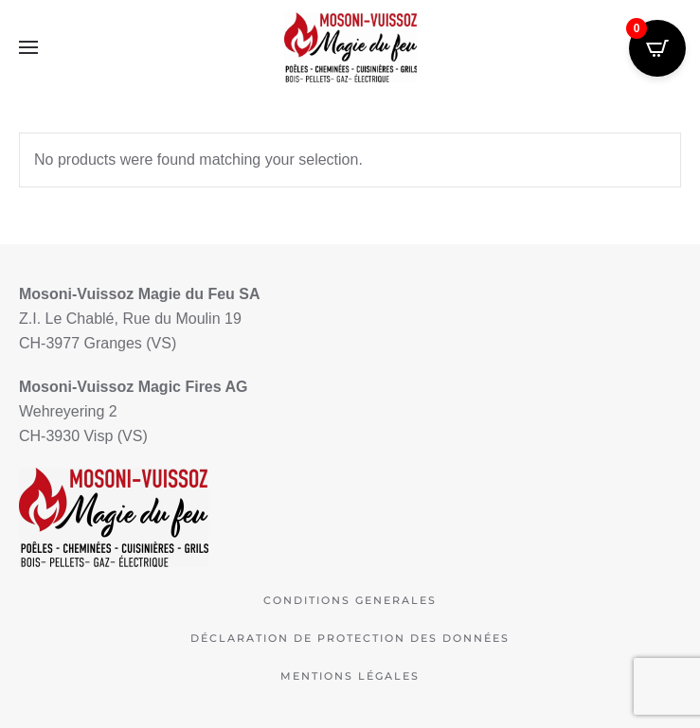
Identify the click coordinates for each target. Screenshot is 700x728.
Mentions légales (350, 676)
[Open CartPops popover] (657, 48)
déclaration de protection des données (350, 638)
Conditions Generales (350, 600)
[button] (28, 47)
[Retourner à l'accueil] (350, 47)
